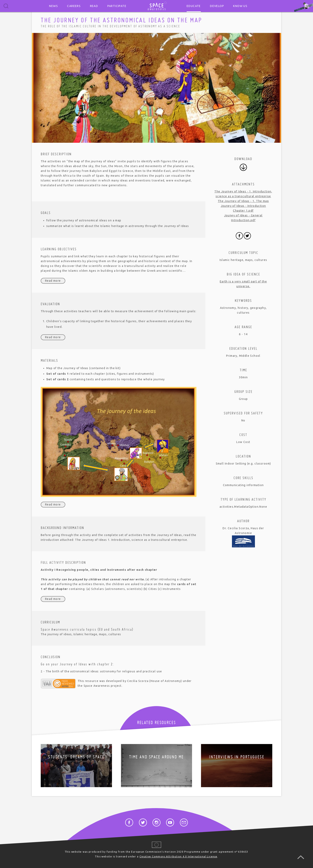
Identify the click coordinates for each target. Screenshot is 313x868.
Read (94, 6)
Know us (240, 6)
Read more (53, 281)
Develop (217, 6)
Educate (194, 6)
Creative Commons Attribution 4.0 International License (178, 857)
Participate (117, 6)
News (53, 6)
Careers (74, 6)
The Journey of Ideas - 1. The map (243, 201)
